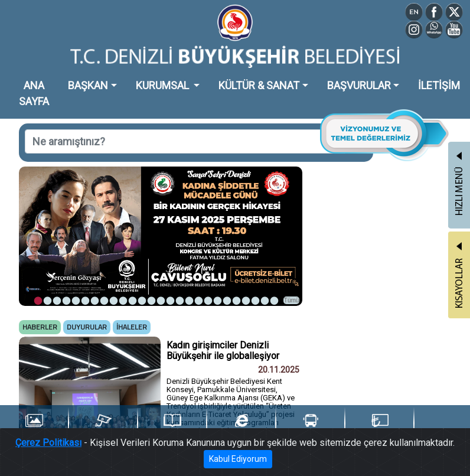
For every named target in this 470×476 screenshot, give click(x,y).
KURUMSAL (164, 85)
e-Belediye (241, 427)
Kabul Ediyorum (238, 459)
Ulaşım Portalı (310, 427)
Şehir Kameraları (103, 427)
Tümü (292, 300)
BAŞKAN (88, 85)
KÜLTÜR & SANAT (259, 85)
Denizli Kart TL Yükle (380, 427)
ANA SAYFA (34, 93)
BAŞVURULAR (359, 85)
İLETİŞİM (439, 85)
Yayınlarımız (172, 427)
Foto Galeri (34, 427)
